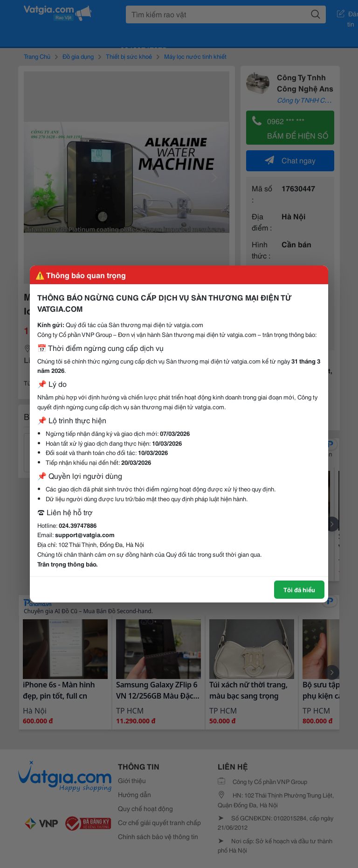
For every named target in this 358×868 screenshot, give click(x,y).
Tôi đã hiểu (299, 589)
